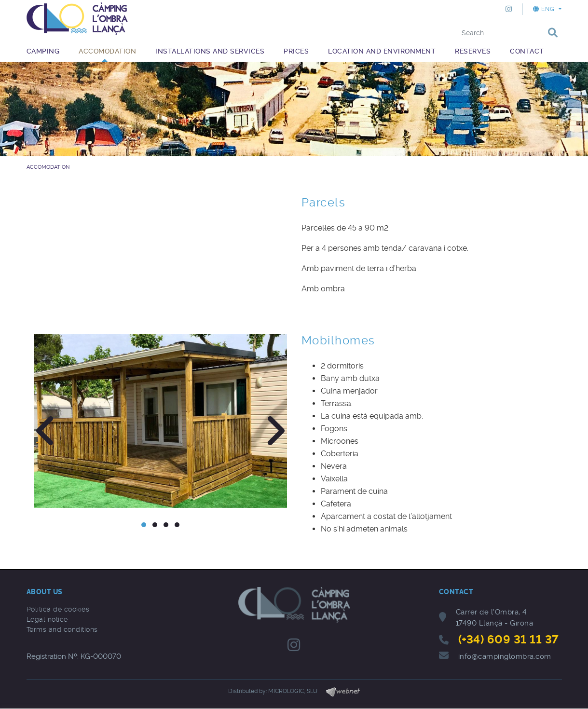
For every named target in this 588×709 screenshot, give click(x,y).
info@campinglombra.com (505, 656)
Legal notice (47, 619)
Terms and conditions (62, 629)
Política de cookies (58, 609)
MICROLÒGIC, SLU (293, 691)
